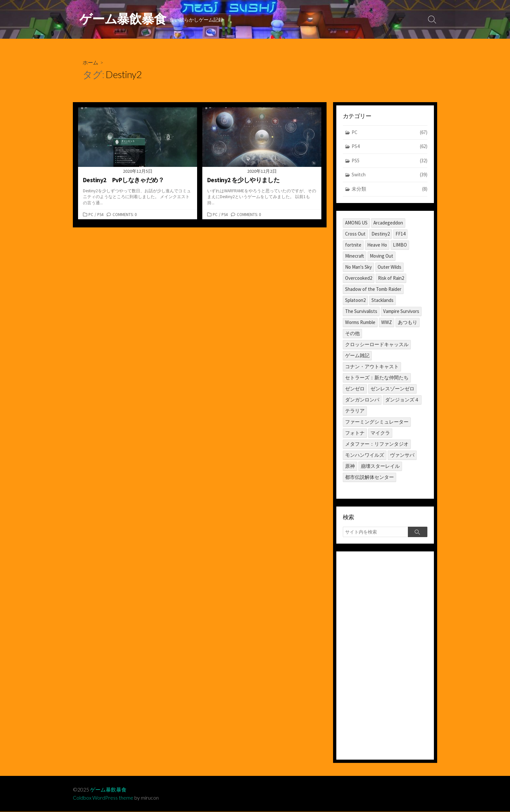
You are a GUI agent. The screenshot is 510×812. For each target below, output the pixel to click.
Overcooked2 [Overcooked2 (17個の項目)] (359, 278)
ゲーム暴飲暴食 (108, 790)
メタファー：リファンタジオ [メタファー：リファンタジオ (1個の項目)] (377, 444)
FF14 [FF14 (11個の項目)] (400, 234)
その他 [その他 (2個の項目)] (352, 333)
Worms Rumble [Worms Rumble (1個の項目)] (360, 322)
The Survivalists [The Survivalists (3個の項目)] (361, 311)
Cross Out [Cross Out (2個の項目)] (355, 234)
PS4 (100, 214)
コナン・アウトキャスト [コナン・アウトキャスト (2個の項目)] (372, 366)
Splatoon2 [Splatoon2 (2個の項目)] (355, 300)
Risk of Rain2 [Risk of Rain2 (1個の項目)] (391, 278)
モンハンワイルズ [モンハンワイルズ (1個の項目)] (365, 455)
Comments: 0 (125, 214)
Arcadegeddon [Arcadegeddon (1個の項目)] (388, 223)
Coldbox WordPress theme (103, 798)
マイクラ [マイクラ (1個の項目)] (380, 433)
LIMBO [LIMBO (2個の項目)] (400, 245)
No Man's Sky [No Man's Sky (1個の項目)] (358, 267)
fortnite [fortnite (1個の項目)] (353, 245)
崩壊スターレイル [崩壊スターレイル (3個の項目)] (380, 466)
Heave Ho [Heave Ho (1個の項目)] (377, 245)
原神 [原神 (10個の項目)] (350, 466)
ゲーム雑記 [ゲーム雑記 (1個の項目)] (357, 355)
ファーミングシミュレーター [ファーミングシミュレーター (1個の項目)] (377, 422)
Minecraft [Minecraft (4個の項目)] (355, 256)
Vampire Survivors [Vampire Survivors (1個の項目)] (401, 311)
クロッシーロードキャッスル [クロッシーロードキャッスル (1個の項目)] (377, 344)
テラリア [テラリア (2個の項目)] (355, 411)
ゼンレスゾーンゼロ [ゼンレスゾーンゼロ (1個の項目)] (392, 389)
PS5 (389, 161)
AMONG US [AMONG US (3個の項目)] (356, 223)
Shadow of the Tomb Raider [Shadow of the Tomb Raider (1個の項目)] (373, 289)
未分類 (389, 189)
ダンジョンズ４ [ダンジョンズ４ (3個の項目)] (402, 400)
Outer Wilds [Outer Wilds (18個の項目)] (389, 267)
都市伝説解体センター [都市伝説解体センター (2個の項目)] (369, 477)
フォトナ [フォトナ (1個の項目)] (355, 433)
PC (91, 214)
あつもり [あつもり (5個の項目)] (408, 322)
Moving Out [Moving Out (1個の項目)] (382, 256)
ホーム (90, 62)
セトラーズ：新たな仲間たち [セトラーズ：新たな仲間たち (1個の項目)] (377, 378)
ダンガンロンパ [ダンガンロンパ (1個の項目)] (362, 400)
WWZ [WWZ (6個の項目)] (387, 322)
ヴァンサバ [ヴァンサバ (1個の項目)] (402, 455)
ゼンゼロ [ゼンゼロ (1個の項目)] (355, 389)
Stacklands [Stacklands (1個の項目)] (382, 300)
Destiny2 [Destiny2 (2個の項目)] (381, 234)
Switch (389, 175)
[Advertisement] (385, 656)
